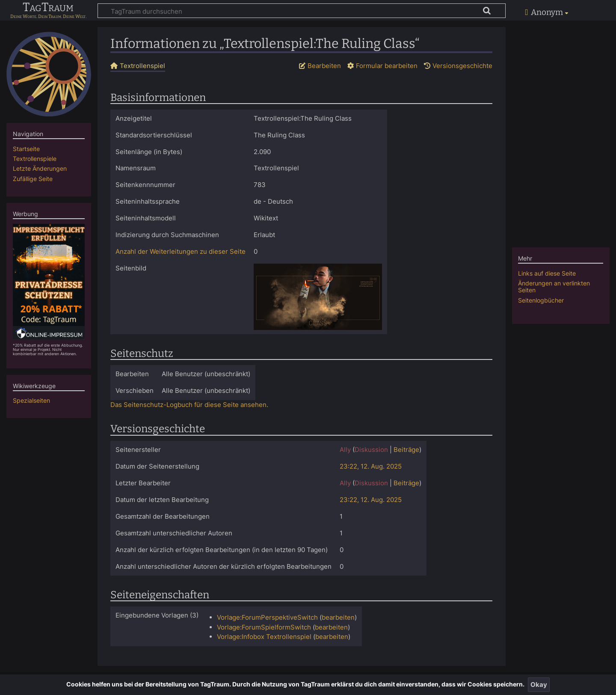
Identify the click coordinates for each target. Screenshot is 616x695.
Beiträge (406, 450)
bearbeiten (338, 617)
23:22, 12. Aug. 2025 (371, 466)
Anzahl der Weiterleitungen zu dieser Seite (181, 251)
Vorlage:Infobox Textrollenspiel (264, 637)
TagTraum (48, 8)
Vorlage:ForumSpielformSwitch (264, 627)
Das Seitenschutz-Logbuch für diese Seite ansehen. (189, 405)
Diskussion (371, 450)
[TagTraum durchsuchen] (302, 11)
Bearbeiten (324, 66)
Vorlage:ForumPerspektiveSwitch (267, 617)
